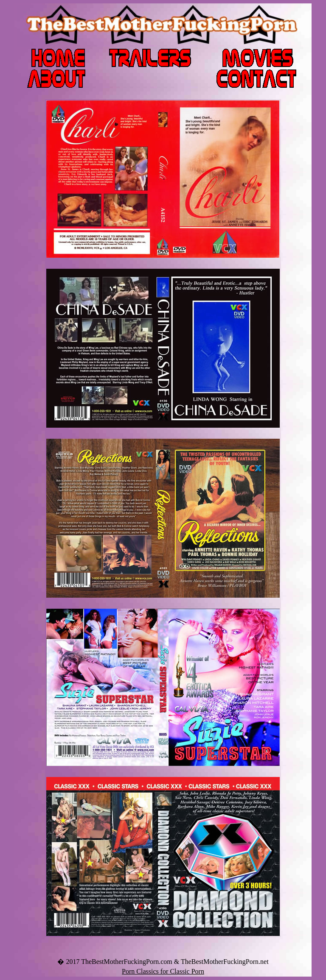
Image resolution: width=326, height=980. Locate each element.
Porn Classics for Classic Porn (163, 971)
